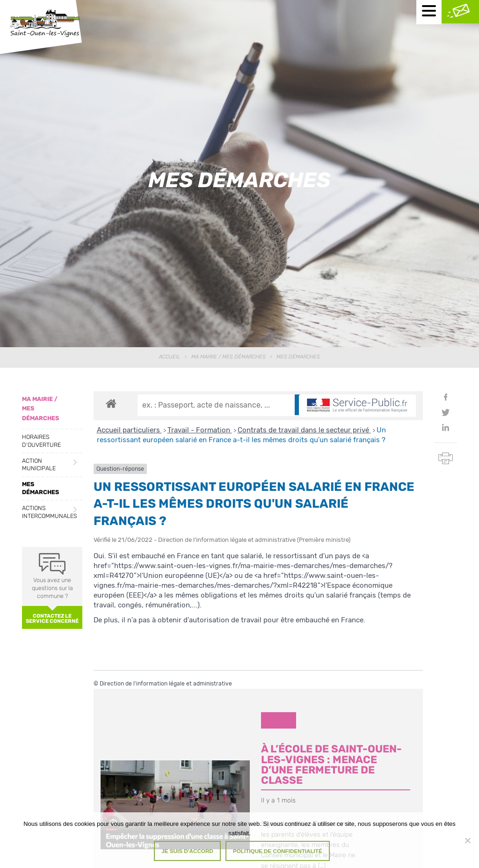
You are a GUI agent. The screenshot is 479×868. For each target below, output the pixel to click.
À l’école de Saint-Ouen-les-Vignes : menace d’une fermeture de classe (331, 765)
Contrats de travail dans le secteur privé (304, 430)
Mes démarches (40, 488)
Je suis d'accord (187, 851)
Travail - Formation (200, 430)
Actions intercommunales (50, 512)
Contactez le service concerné (52, 619)
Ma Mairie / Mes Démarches (229, 357)
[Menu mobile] (429, 12)
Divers (279, 720)
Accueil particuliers (129, 430)
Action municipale (39, 465)
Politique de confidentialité (278, 851)
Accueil (170, 357)
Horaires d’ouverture (41, 441)
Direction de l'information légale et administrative (166, 684)
